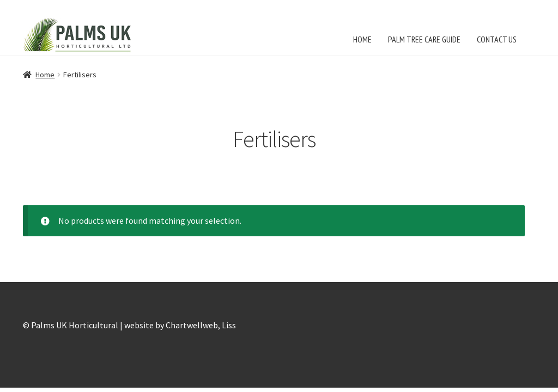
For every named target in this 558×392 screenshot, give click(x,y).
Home (45, 75)
